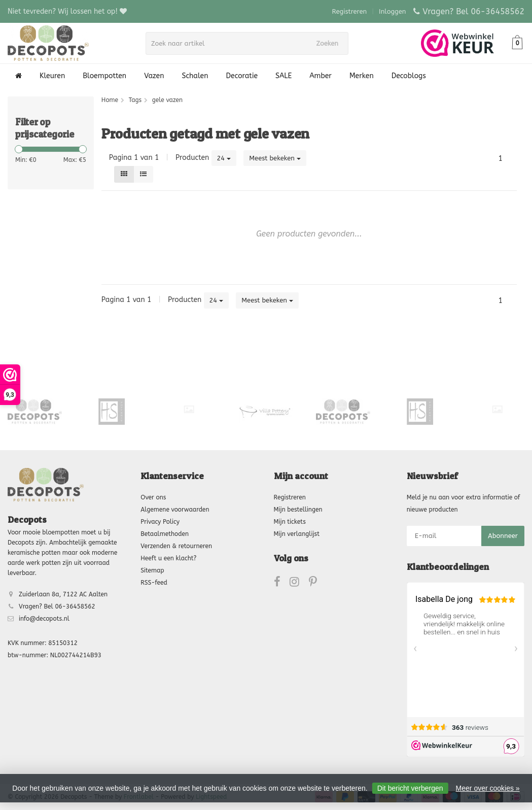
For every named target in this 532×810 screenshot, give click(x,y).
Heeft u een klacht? (168, 558)
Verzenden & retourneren (176, 546)
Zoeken (331, 43)
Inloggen (392, 11)
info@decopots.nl (44, 619)
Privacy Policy (160, 522)
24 (224, 158)
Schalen (195, 76)
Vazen (154, 76)
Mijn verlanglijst (297, 534)
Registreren (350, 11)
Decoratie (242, 76)
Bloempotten (104, 76)
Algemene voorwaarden (175, 510)
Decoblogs (409, 76)
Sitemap (152, 570)
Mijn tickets (290, 522)
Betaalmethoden (165, 534)
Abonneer (503, 536)
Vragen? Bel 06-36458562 (473, 11)
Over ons (153, 497)
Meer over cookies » (488, 788)
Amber (321, 76)
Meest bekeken (275, 158)
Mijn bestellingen (298, 510)
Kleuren (52, 76)
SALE (283, 76)
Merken (362, 76)
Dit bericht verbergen (410, 788)
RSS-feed (154, 583)
